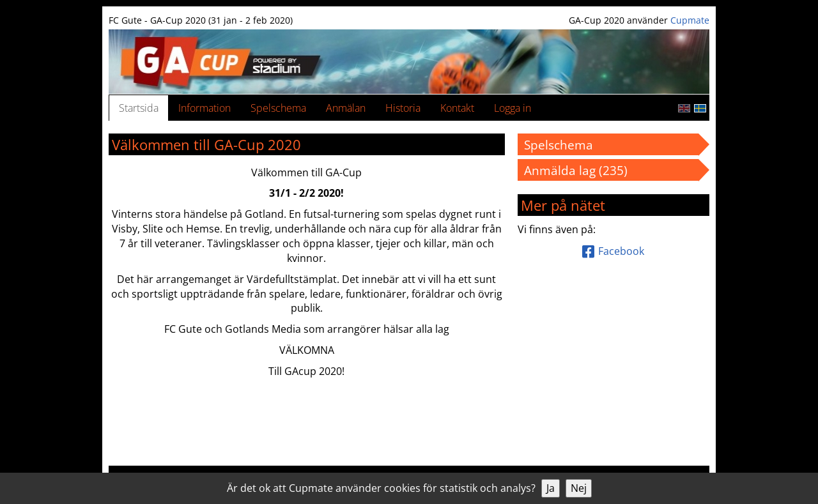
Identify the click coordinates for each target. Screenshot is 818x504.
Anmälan (346, 108)
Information (204, 108)
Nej (579, 488)
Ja (551, 488)
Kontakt (457, 108)
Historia (403, 108)
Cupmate (690, 20)
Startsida (139, 108)
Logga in (513, 108)
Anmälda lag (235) (582, 170)
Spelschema (278, 108)
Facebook (613, 251)
